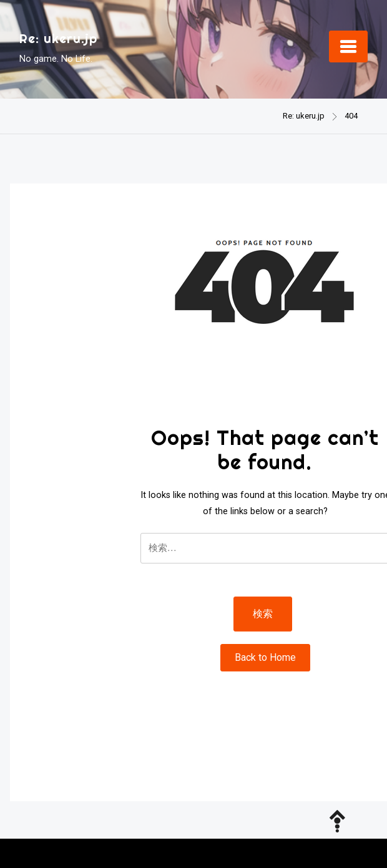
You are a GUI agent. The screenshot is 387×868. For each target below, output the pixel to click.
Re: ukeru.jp (58, 38)
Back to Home (265, 657)
